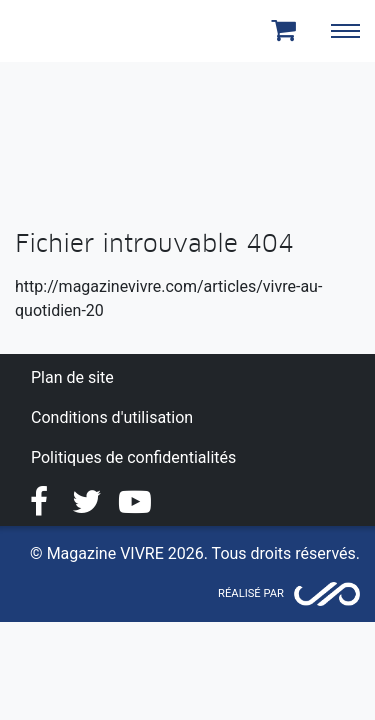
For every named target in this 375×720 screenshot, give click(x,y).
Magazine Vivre (88, 31)
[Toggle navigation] (345, 31)
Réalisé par (251, 593)
